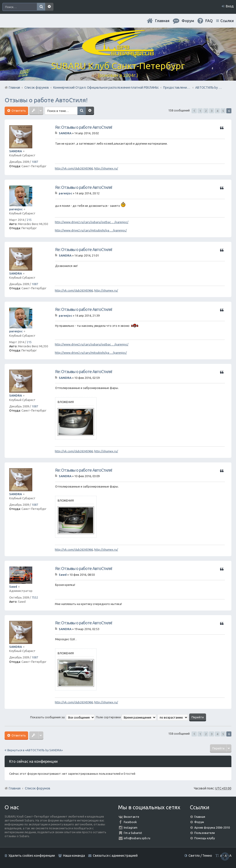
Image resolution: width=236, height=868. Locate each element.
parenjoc (16, 209)
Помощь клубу (205, 838)
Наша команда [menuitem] (74, 856)
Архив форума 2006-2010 (212, 827)
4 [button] (217, 111)
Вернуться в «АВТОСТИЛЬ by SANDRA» (35, 750)
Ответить (18, 111)
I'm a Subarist (133, 833)
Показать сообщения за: (62, 717)
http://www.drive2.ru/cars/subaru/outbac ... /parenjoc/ (92, 222)
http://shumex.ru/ (106, 168)
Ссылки (227, 21)
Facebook (130, 822)
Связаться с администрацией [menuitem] (115, 856)
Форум (199, 822)
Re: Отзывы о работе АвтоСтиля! (84, 127)
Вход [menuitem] (230, 6)
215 (29, 220)
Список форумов (38, 788)
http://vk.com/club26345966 (74, 168)
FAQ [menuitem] (209, 21)
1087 (35, 162)
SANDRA (16, 151)
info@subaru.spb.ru (137, 838)
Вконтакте (131, 817)
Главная (162, 21)
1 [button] (200, 111)
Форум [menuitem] (188, 21)
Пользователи (205, 833)
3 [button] (212, 111)
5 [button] (223, 111)
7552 (35, 597)
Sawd (13, 587)
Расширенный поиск (49, 7)
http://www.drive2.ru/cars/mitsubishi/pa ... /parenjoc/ (91, 230)
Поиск (41, 7)
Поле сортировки (126, 717)
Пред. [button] (194, 111)
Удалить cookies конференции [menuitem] (32, 856)
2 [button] (206, 111)
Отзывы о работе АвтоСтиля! (46, 100)
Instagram (131, 827)
